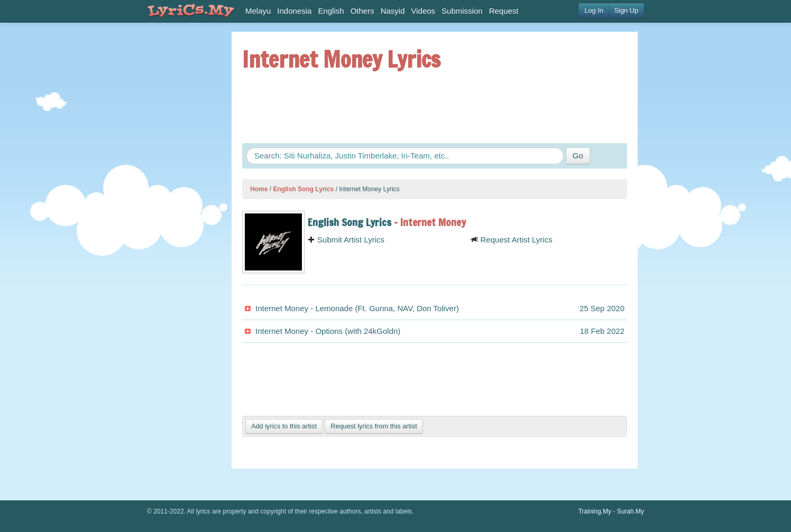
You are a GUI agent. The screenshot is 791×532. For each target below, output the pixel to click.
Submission (462, 11)
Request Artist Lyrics (511, 240)
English (331, 11)
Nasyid (393, 11)
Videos (424, 11)
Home (259, 189)
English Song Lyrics (303, 189)
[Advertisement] (179, 190)
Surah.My (631, 511)
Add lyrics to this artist (284, 426)
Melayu (258, 11)
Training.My (595, 511)
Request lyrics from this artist (374, 426)
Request (504, 11)
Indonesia (294, 11)
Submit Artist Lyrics (346, 240)
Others (362, 11)
